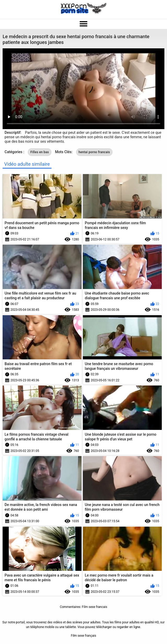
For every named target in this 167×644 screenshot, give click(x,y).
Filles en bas (40, 152)
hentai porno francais (94, 152)
